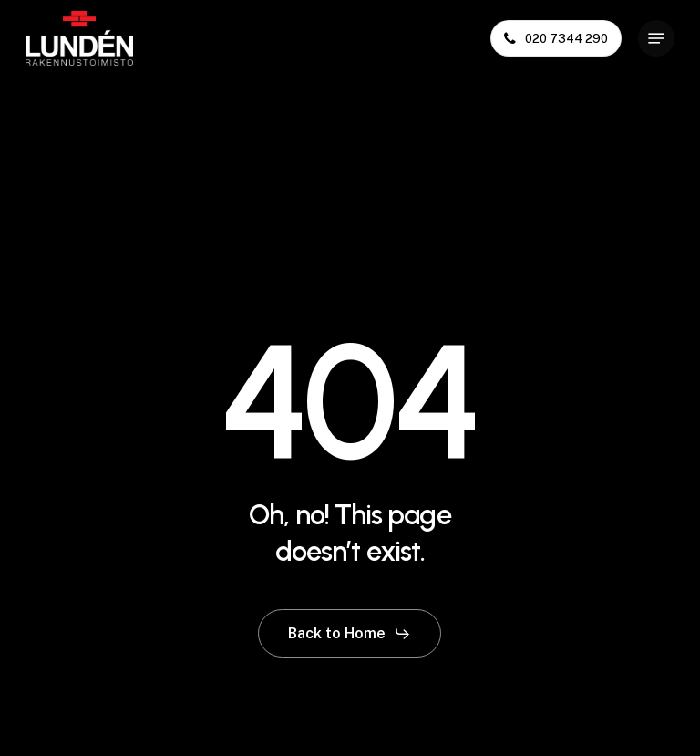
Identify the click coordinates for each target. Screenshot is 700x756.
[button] (656, 38)
